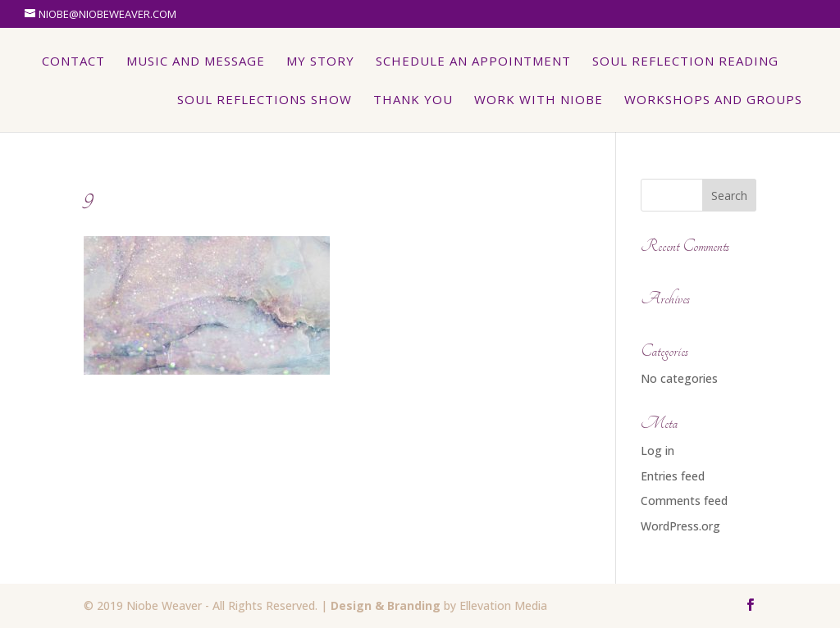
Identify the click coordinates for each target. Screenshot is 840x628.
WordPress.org (680, 526)
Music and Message (196, 62)
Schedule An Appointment (473, 62)
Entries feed (673, 476)
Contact (73, 62)
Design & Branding (386, 605)
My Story (320, 62)
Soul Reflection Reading (685, 62)
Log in (657, 451)
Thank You (413, 100)
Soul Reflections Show (265, 100)
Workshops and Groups (713, 100)
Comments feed (684, 501)
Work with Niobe (539, 100)
